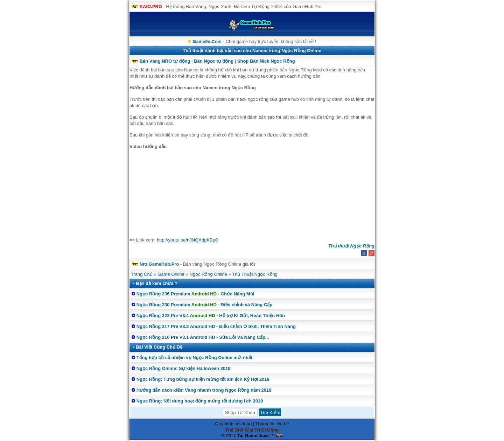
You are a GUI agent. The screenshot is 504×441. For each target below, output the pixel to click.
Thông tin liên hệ (272, 424)
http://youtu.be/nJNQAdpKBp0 (187, 240)
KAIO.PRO (151, 6)
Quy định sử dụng (234, 424)
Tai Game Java (253, 436)
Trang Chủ (142, 274)
